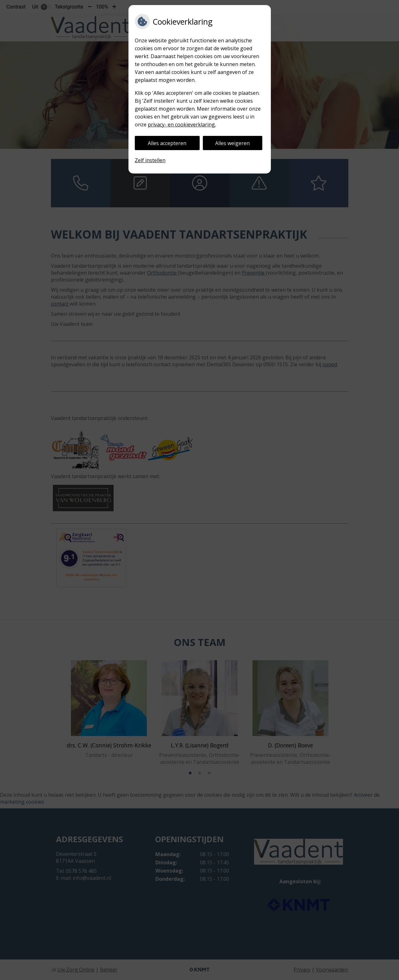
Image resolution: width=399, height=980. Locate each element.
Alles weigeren (232, 143)
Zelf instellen (150, 160)
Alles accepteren (167, 143)
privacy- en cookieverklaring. (182, 125)
